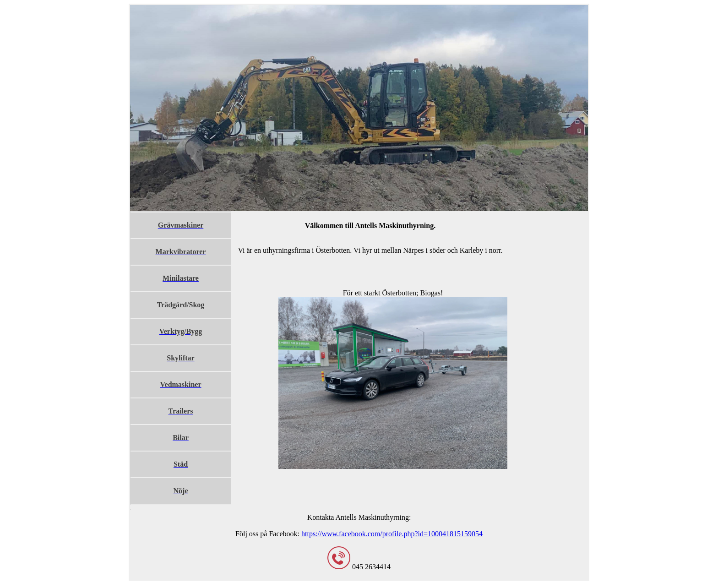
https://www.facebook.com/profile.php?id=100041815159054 (392, 534)
